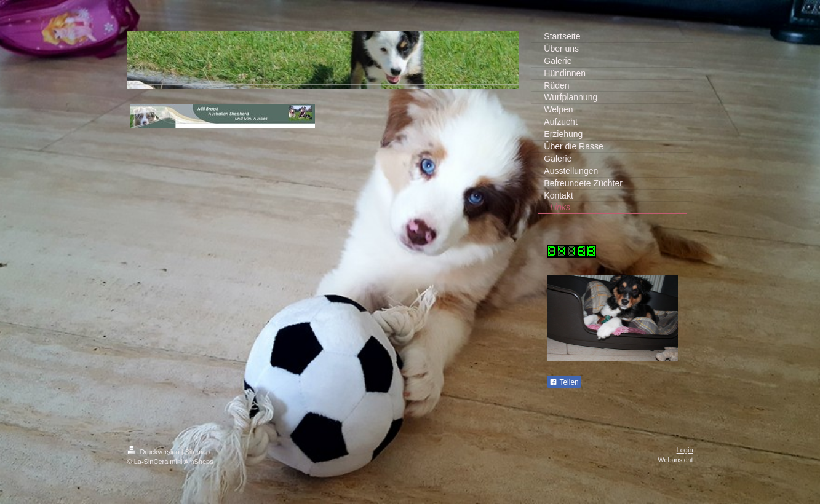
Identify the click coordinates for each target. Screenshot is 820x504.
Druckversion (154, 452)
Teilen (564, 382)
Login (685, 450)
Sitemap (197, 452)
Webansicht (675, 460)
